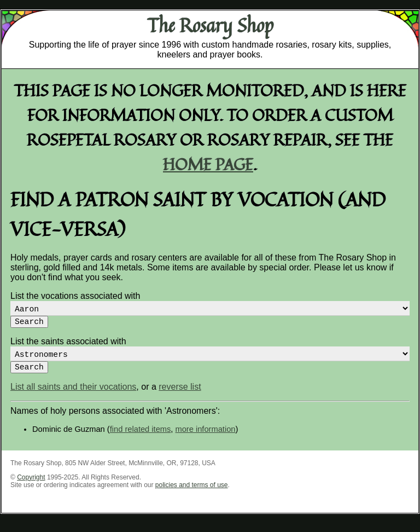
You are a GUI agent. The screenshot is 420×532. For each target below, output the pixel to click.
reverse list (180, 395)
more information (206, 438)
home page (208, 164)
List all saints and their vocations (73, 395)
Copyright (31, 486)
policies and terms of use (192, 494)
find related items (141, 438)
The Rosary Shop (210, 25)
